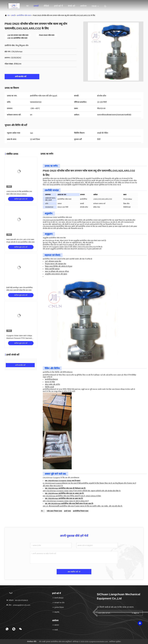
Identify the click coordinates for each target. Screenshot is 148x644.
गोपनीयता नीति (32, 642)
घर (27, 6)
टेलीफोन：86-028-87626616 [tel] (17, 600)
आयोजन (83, 6)
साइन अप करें (136, 613)
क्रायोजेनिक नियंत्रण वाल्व (81, 511)
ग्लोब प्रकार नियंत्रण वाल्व (54, 511)
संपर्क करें (71, 6)
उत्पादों (36, 6)
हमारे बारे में (58, 6)
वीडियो (46, 6)
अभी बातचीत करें (22, 76)
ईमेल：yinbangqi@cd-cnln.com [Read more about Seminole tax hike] (18, 605)
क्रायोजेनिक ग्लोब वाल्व (24, 15)
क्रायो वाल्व (67, 511)
